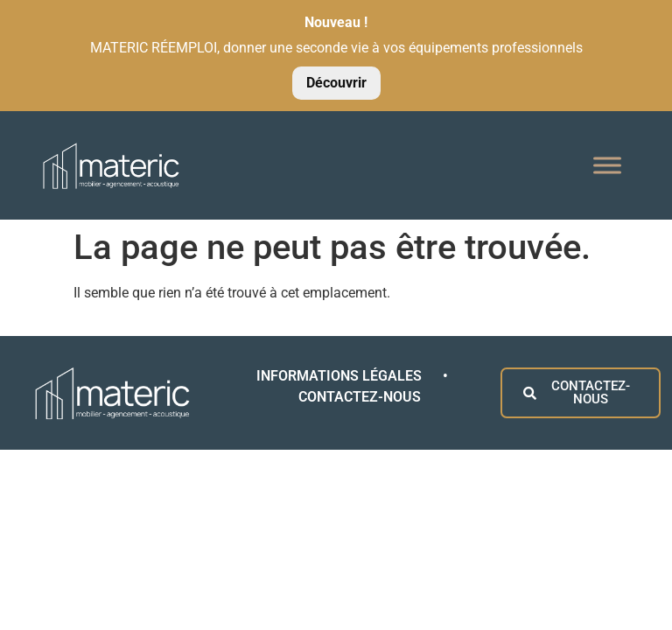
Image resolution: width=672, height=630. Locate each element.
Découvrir (336, 83)
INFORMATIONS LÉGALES (341, 376)
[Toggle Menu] (607, 165)
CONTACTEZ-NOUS (360, 397)
